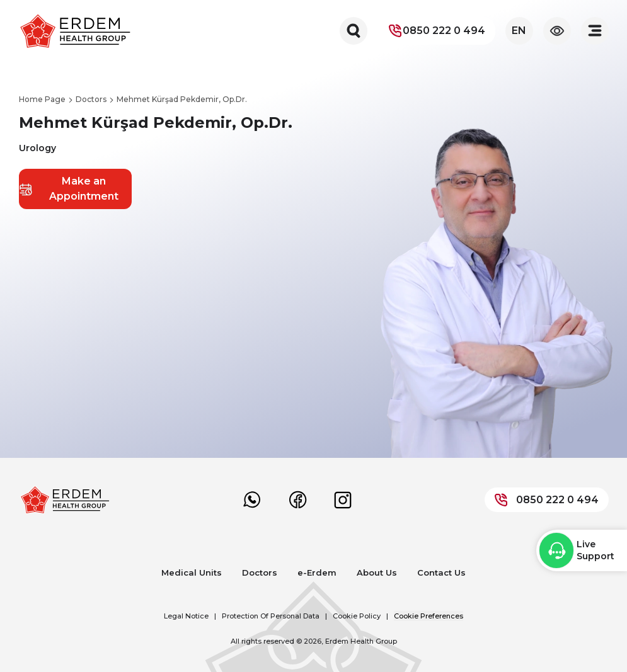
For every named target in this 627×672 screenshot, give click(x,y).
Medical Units (192, 572)
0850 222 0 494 (436, 31)
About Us (377, 572)
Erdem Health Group (361, 641)
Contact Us (441, 572)
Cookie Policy (357, 616)
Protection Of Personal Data (271, 616)
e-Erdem (317, 572)
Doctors (260, 572)
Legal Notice (186, 616)
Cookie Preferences (429, 616)
